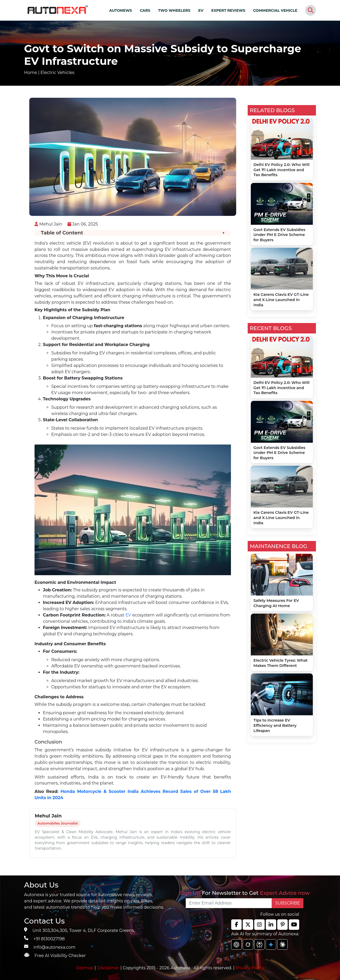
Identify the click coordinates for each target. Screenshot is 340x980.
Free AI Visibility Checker (60, 956)
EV (201, 10)
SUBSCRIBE (288, 903)
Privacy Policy (250, 968)
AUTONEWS (120, 10)
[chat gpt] (236, 944)
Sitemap (85, 968)
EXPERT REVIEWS (228, 10)
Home (31, 73)
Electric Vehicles (58, 73)
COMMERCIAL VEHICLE (275, 10)
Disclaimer (108, 968)
